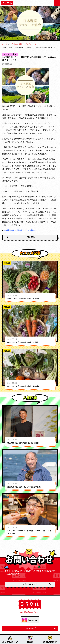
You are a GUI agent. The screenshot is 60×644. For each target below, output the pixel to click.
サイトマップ (30, 628)
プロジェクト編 (31, 44)
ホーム (5, 44)
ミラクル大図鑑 (16, 44)
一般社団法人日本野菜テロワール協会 (19, 230)
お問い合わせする (30, 584)
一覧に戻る (30, 237)
